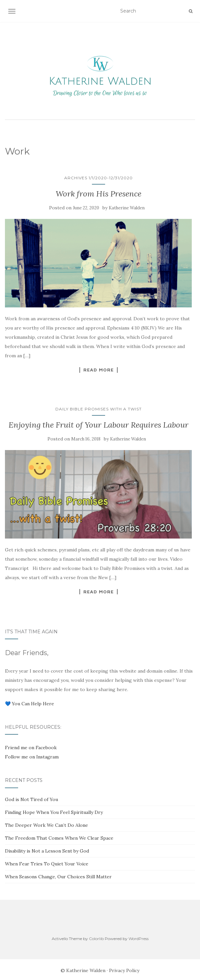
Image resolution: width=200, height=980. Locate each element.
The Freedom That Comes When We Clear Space (59, 838)
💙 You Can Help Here (29, 704)
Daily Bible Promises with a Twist (99, 409)
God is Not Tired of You (31, 799)
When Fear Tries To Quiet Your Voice (47, 864)
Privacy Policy (124, 970)
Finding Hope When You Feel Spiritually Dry (54, 812)
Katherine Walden (127, 208)
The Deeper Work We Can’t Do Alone (46, 825)
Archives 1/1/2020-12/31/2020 (99, 178)
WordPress (139, 939)
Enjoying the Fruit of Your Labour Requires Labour (99, 425)
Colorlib (96, 939)
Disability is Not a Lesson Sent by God (47, 851)
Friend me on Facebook (31, 748)
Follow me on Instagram (32, 757)
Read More (99, 370)
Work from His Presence (99, 194)
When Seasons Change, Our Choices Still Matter (58, 877)
